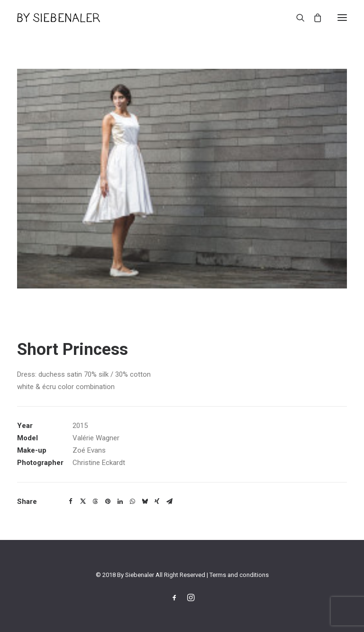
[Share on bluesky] (145, 502)
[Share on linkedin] (120, 502)
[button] (342, 18)
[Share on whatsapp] (132, 502)
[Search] (296, 18)
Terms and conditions (239, 575)
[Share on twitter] (83, 502)
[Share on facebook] (71, 502)
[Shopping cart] (313, 18)
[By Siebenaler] (59, 18)
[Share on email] (169, 502)
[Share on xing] (157, 502)
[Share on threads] (95, 502)
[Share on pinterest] (108, 502)
